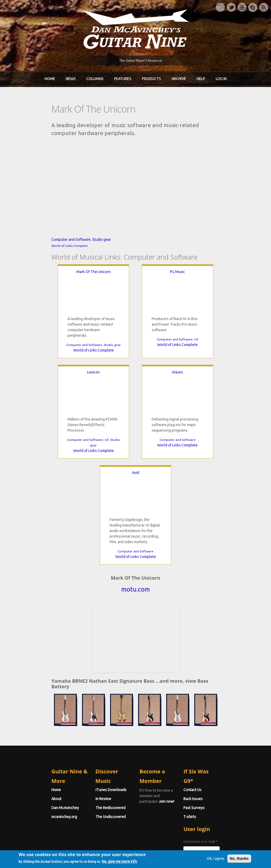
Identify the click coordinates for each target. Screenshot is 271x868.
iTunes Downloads (93, 704)
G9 (154, 369)
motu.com (135, 518)
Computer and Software (35, 269)
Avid (196, 401)
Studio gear (65, 269)
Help (201, 77)
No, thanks (231, 858)
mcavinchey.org (28, 731)
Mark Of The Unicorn (55, 301)
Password (211, 775)
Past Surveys (212, 722)
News (71, 77)
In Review (85, 713)
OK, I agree (207, 858)
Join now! (173, 710)
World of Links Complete (33, 275)
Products (151, 77)
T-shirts (208, 731)
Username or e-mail (219, 755)
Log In (221, 77)
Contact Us (211, 704)
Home (50, 77)
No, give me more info (128, 862)
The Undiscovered (92, 731)
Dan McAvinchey (29, 722)
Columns (95, 77)
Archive (179, 77)
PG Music (135, 301)
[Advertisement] (135, 566)
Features (123, 77)
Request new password (221, 789)
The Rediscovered (92, 722)
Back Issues (211, 713)
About (20, 713)
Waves (75, 401)
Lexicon (216, 301)
